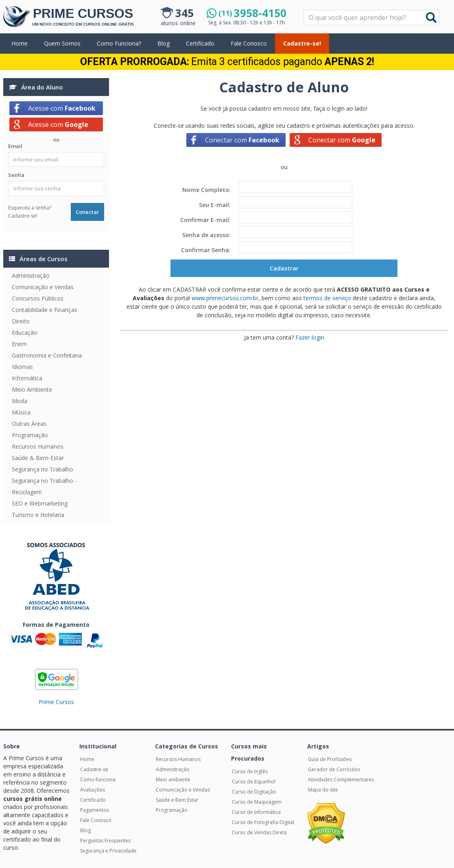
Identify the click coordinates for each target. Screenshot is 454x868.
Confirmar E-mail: (205, 220)
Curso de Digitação (254, 792)
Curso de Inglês (250, 771)
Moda (20, 401)
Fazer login (310, 337)
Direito (21, 321)
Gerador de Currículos (334, 769)
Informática (27, 378)
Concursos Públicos (38, 298)
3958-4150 (252, 13)
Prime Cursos (56, 702)
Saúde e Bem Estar (177, 800)
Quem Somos (62, 43)
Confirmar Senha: (206, 250)
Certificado (200, 43)
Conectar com (242, 140)
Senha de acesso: (206, 235)
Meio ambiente (173, 780)
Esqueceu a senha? (30, 208)
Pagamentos (95, 810)
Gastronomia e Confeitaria (47, 355)
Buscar (431, 17)
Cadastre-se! (302, 43)
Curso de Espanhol (254, 782)
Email (15, 146)
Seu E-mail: (215, 205)
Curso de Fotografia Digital (263, 822)
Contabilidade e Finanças (45, 310)
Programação (30, 435)
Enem (19, 344)
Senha (16, 175)
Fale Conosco (249, 43)
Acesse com (62, 108)
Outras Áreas (29, 424)
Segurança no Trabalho (43, 469)
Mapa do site (323, 790)
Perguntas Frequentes (105, 841)
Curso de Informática (256, 812)
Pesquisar (304, 10)
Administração (31, 276)
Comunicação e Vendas (43, 287)
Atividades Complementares (341, 780)
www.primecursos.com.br (225, 298)
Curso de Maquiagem (257, 802)
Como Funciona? (119, 43)
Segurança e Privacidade (108, 851)
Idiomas (22, 367)
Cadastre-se (94, 769)
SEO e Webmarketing (40, 503)
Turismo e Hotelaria (38, 515)
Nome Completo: (206, 190)
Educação (25, 333)
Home (20, 43)
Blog (164, 43)
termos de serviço (327, 298)
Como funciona (98, 780)
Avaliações (93, 790)
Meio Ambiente (32, 389)
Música (21, 412)
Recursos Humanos (38, 446)
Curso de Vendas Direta (259, 832)
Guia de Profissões (330, 759)
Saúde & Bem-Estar (38, 458)
